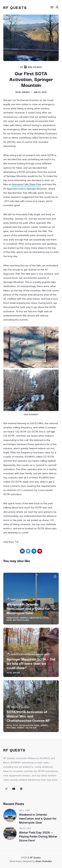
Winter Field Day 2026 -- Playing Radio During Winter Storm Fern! (38, 836)
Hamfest (24, 618)
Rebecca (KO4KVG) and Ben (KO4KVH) (30, 654)
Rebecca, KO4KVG (20, 707)
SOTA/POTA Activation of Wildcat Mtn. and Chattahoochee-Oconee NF (28, 716)
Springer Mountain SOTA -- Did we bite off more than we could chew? (31, 663)
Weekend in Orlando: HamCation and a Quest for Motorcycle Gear (28, 608)
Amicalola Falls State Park (26, 184)
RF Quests (15, 7)
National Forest (16, 728)
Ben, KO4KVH (35, 67)
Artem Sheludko (44, 861)
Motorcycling (21, 620)
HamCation (13, 618)
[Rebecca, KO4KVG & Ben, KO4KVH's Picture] (25, 67)
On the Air (31, 728)
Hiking (26, 92)
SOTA (18, 92)
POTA (46, 618)
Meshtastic (36, 618)
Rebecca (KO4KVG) (21, 599)
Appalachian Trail (29, 725)
